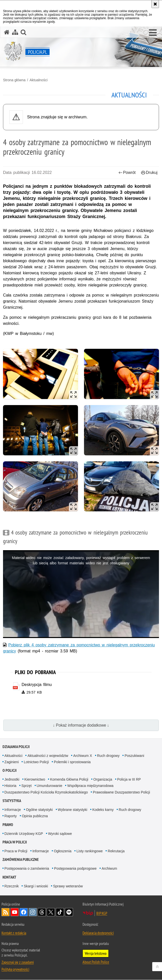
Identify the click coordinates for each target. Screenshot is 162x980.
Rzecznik (12, 886)
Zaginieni (12, 762)
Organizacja (103, 780)
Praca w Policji (15, 842)
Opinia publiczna (35, 816)
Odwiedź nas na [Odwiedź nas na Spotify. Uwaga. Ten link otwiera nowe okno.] (69, 912)
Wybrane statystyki (73, 810)
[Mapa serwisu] (15, 32)
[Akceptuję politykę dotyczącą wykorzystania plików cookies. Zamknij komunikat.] (155, 4)
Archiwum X (83, 756)
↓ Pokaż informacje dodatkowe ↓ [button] (81, 725)
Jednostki (12, 780)
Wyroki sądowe (60, 834)
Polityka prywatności (15, 969)
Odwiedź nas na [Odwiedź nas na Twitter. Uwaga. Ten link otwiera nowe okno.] (51, 912)
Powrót (127, 173)
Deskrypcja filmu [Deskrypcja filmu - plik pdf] (37, 685)
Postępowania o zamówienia (27, 869)
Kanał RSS (6, 912)
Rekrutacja (116, 851)
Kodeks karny (103, 810)
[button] (153, 33)
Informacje (13, 810)
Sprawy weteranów (68, 886)
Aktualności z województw (48, 756)
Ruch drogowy (108, 756)
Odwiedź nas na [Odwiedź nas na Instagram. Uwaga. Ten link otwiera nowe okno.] (33, 912)
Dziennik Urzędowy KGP (24, 834)
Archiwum (109, 869)
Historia (10, 786)
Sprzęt (26, 786)
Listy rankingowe (90, 851)
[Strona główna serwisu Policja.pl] (7, 32)
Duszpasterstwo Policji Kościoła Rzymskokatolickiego (46, 792)
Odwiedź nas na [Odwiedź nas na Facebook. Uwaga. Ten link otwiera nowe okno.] (24, 912)
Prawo (8, 825)
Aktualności (38, 80)
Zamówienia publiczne (21, 860)
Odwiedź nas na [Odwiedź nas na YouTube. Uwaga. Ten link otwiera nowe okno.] (15, 912)
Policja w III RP (129, 780)
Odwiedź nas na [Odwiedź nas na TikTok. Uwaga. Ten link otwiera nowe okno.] (60, 912)
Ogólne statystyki (39, 810)
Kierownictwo (35, 780)
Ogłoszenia (63, 851)
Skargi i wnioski (36, 886)
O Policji (10, 771)
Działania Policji (16, 747)
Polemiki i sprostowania (72, 762)
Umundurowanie (50, 786)
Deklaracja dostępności (98, 933)
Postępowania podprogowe (75, 869)
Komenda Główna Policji (69, 780)
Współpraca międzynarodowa (90, 786)
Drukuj (149, 173)
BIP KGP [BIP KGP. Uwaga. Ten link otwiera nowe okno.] (102, 913)
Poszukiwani (134, 756)
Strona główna (14, 80)
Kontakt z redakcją (14, 933)
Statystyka (12, 801)
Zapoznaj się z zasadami (18, 962)
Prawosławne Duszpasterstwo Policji (121, 792)
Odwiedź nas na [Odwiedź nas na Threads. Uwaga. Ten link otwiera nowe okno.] (42, 912)
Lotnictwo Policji (36, 762)
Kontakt (9, 877)
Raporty (11, 816)
